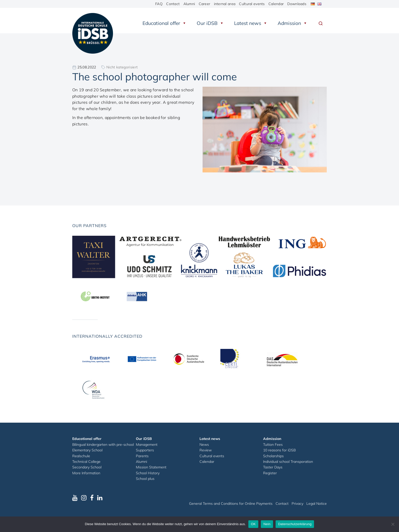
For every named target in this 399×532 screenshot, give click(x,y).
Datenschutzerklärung (295, 524)
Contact (173, 4)
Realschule (81, 456)
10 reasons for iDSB (279, 450)
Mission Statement (151, 467)
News (204, 445)
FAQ (159, 4)
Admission (293, 23)
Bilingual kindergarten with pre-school (103, 445)
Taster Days (273, 467)
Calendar (276, 4)
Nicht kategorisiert (122, 67)
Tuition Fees (273, 445)
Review (206, 450)
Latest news (251, 23)
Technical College (86, 462)
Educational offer (165, 23)
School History (148, 473)
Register (270, 473)
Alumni (189, 4)
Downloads (297, 4)
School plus (145, 479)
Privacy (297, 504)
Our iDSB (210, 23)
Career (205, 4)
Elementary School (87, 450)
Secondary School (87, 467)
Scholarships (273, 456)
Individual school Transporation (288, 462)
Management (147, 445)
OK (253, 524)
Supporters (145, 450)
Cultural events (252, 4)
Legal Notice (317, 504)
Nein (267, 524)
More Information (86, 473)
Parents (142, 456)
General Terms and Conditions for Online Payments (231, 504)
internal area (225, 4)
